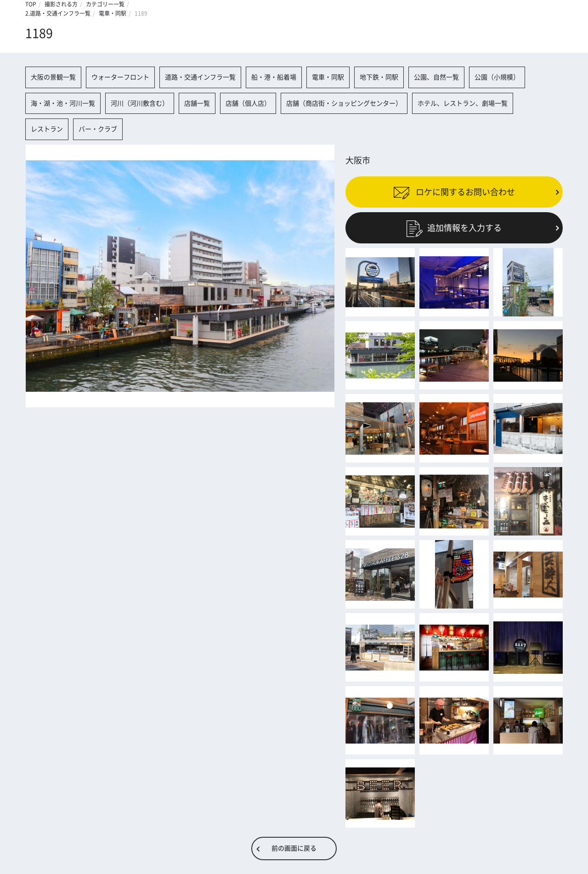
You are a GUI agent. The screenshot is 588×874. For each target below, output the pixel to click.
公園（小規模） (497, 77)
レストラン (47, 129)
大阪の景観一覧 (53, 77)
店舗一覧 (197, 103)
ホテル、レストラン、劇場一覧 (463, 103)
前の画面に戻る (294, 848)
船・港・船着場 (274, 77)
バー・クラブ (98, 129)
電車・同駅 (113, 13)
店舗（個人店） (248, 103)
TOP (31, 4)
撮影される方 (61, 4)
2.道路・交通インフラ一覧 (58, 13)
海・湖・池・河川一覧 (63, 103)
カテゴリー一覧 (105, 4)
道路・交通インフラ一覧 (200, 77)
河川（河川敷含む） (140, 103)
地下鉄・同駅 (379, 77)
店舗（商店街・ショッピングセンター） (344, 103)
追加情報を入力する (454, 228)
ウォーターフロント (120, 77)
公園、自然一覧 (436, 77)
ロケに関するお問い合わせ (454, 192)
